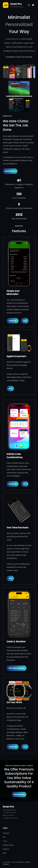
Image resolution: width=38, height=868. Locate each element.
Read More (10, 171)
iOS (25, 321)
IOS (10, 388)
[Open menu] (29, 5)
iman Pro (16, 4)
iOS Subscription (17, 668)
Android (13, 321)
